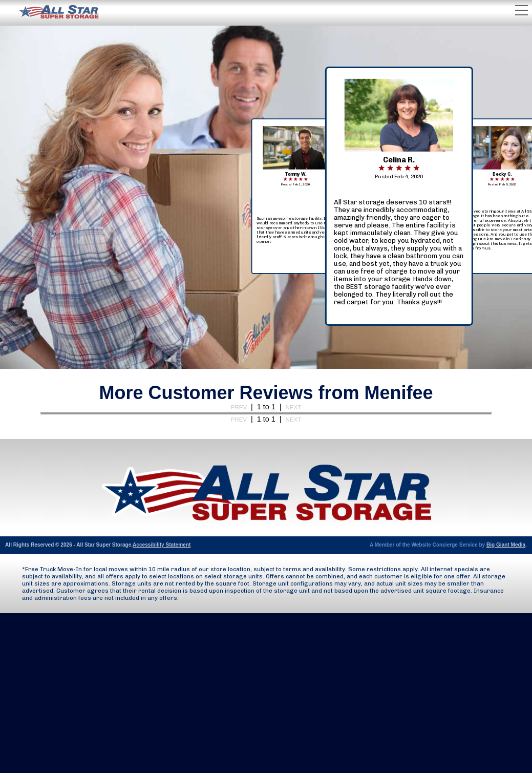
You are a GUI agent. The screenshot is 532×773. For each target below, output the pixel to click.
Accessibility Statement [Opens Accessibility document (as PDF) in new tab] (162, 545)
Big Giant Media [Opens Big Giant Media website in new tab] (506, 545)
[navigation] (399, 196)
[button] (399, 253)
